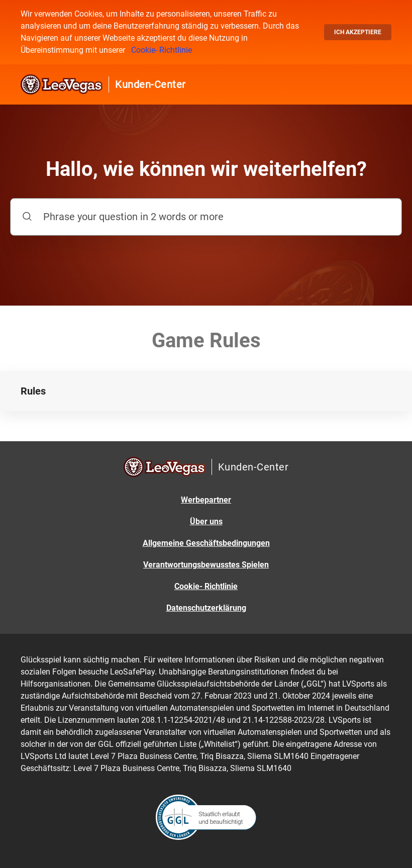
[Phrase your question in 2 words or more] (206, 217)
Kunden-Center (150, 84)
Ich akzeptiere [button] (358, 32)
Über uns (206, 521)
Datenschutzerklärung (206, 608)
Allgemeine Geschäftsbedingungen (206, 543)
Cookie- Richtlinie (162, 50)
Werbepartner (206, 500)
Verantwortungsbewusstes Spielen (206, 565)
